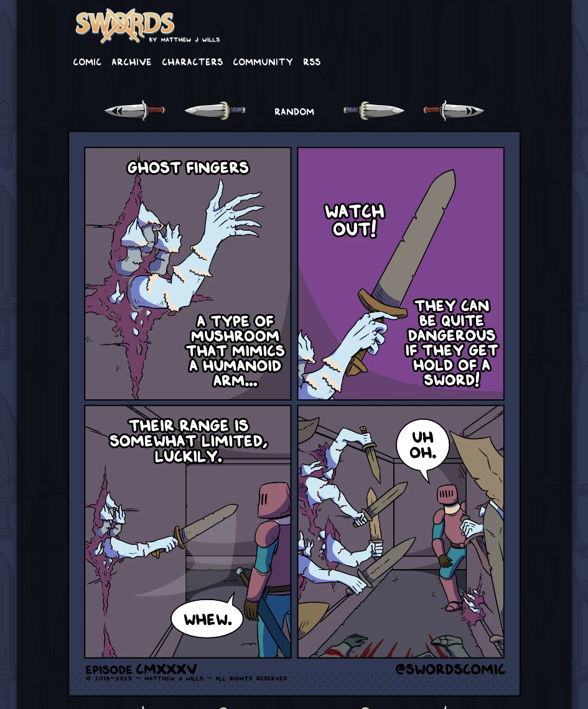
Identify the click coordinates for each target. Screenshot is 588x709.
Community (263, 61)
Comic (87, 61)
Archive (132, 61)
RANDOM (294, 111)
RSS (312, 61)
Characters (192, 61)
